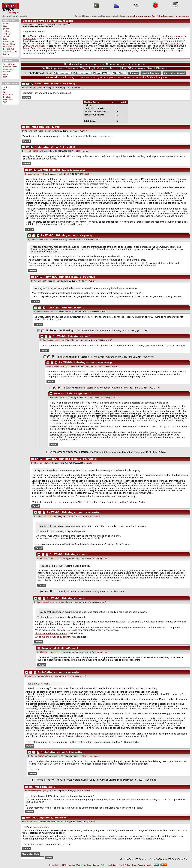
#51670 (96, 240)
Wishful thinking (49, 170)
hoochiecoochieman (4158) (43, 240)
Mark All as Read (151, 73)
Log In (6, 54)
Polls (5, 39)
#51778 (102, 602)
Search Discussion (158, 68)
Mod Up (49, 591)
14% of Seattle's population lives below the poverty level (53, 48)
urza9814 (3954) (60, 398)
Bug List (7, 97)
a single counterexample (56, 538)
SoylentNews (11, 8)
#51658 (84, 174)
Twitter (6, 87)
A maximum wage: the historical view (73, 452)
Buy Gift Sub (9, 49)
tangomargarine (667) (38, 791)
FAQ (5, 26)
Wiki (5, 92)
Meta (5, 74)
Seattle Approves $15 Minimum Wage (48, 21)
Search (6, 36)
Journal (86, 151)
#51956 (96, 558)
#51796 (114, 367)
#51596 (78, 88)
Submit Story (9, 44)
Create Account (10, 52)
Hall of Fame (9, 42)
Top (124, 68)
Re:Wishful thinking (54, 235)
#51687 (84, 756)
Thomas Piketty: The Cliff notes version (59, 780)
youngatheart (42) (36, 174)
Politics (6, 77)
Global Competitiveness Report (51, 633)
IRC (5, 90)
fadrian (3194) (37, 756)
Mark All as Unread (175, 73)
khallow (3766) (47, 558)
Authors (7, 34)
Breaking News (10, 67)
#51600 (83, 131)
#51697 (88, 791)
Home (52, 865)
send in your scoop (140, 16)
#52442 (104, 398)
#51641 (84, 822)
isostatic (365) (31, 151)
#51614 (78, 151)
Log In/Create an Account (104, 68)
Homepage (94, 756)
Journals (7, 29)
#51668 (82, 676)
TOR (5, 102)
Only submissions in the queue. (171, 16)
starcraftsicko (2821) (34, 822)
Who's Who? (9, 95)
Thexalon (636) (41, 463)
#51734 (102, 312)
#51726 (88, 463)
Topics (6, 31)
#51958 (96, 652)
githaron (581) (31, 88)
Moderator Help (30, 854)
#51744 (89, 516)
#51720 (92, 281)
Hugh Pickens (30, 32)
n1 (32, 25)
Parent (27, 98)
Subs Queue (9, 47)
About (6, 24)
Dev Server (8, 100)
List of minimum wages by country (53, 637)
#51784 (108, 340)
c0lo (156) (42, 516)
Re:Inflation (43, 84)
